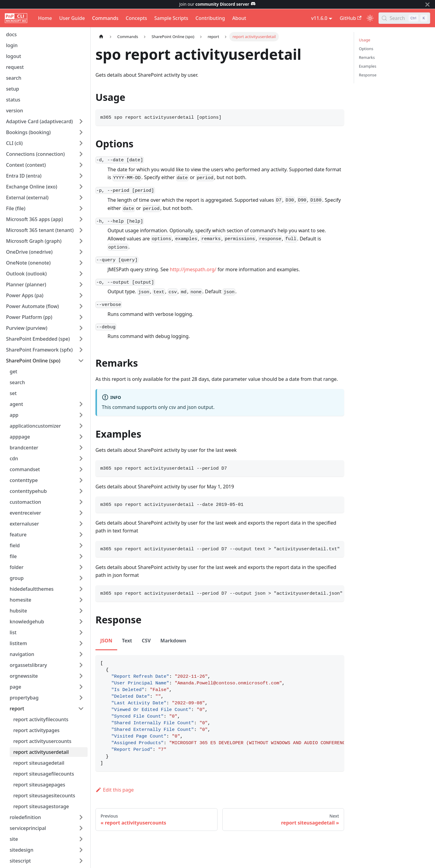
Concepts (136, 18)
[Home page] (101, 37)
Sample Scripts (171, 18)
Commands (105, 18)
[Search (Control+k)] (404, 18)
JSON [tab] (106, 641)
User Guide (72, 18)
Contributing (210, 18)
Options (366, 49)
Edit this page (115, 790)
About (239, 18)
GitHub (350, 18)
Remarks (367, 57)
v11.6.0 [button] (319, 18)
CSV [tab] (146, 641)
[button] (45, 121)
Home (45, 18)
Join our (218, 4)
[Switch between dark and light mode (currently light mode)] (370, 18)
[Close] (427, 4)
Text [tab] (127, 641)
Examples (368, 66)
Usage (365, 40)
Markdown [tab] (173, 641)
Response (368, 75)
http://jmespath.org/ (193, 269)
